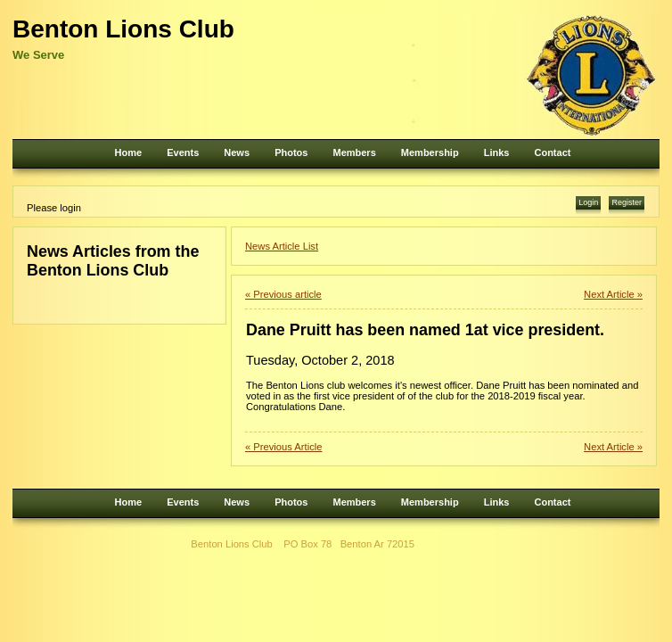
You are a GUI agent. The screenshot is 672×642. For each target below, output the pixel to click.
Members (354, 152)
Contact (552, 152)
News (237, 152)
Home (129, 152)
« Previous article (283, 294)
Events (183, 152)
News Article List (282, 246)
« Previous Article (283, 447)
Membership (430, 152)
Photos (291, 152)
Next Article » (613, 294)
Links (497, 152)
